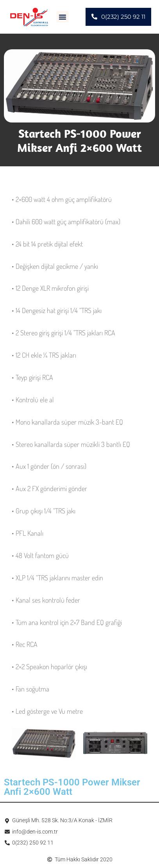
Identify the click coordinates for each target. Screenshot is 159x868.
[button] (63, 17)
